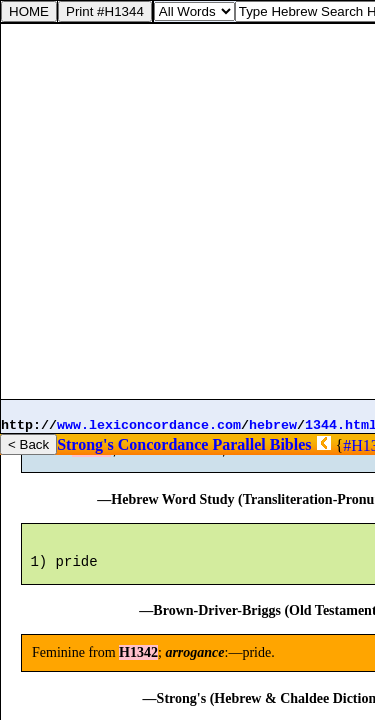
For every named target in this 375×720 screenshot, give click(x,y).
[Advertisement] (187, 211)
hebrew (273, 425)
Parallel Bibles (261, 444)
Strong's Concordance (132, 444)
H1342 (91, 458)
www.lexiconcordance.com (149, 425)
